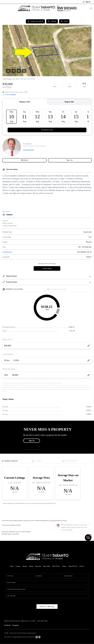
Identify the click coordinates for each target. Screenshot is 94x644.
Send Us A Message (47, 606)
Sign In (86, 2)
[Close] (89, 625)
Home (12, 565)
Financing (38, 565)
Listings (18, 565)
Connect (82, 565)
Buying (25, 565)
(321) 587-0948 (42, 620)
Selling (31, 565)
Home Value (47, 565)
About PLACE (73, 565)
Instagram (16, 624)
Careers (64, 565)
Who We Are (56, 565)
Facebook (7, 624)
